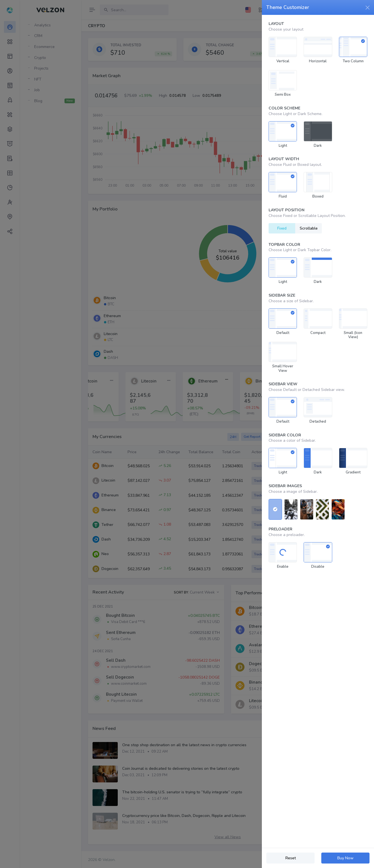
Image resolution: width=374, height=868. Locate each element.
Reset (291, 858)
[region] (318, 431)
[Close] (368, 8)
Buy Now (345, 858)
